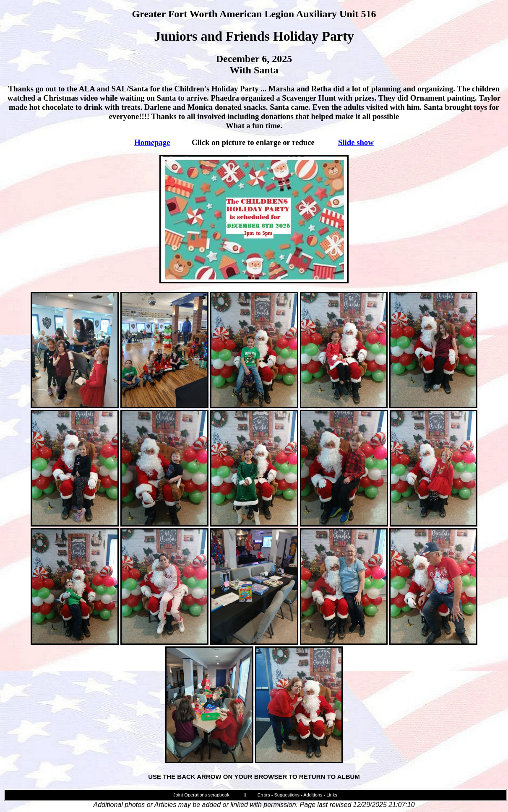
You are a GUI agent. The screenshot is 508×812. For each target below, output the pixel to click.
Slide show (356, 142)
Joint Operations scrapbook (201, 795)
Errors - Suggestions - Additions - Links (297, 795)
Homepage (152, 142)
